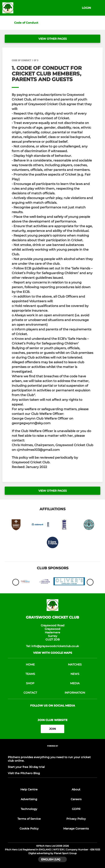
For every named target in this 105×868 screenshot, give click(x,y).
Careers (76, 799)
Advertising (29, 799)
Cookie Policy (29, 829)
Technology (29, 809)
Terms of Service (29, 819)
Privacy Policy (76, 819)
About (76, 789)
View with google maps (53, 653)
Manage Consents (76, 829)
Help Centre (29, 789)
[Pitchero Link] (52, 751)
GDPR (76, 809)
